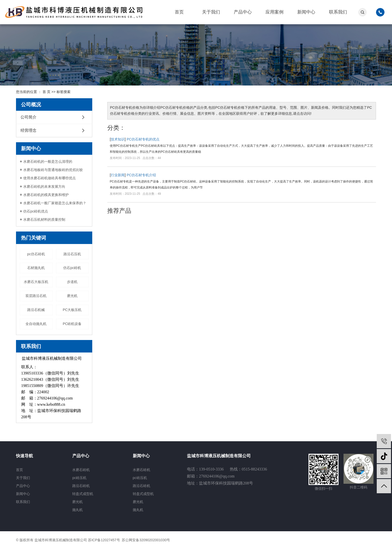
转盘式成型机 (83, 494)
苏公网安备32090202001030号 (146, 540)
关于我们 (211, 12)
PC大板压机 (72, 310)
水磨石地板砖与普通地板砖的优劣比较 (53, 170)
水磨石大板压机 (36, 282)
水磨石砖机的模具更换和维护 (46, 195)
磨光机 (72, 296)
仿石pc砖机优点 (36, 211)
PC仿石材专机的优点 (143, 139)
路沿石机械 (36, 310)
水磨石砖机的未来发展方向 (44, 186)
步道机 (72, 282)
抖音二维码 (358, 487)
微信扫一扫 (323, 488)
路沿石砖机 (81, 486)
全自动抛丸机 (36, 324)
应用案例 (274, 12)
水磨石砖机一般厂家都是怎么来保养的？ (55, 203)
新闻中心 (306, 12)
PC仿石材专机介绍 (141, 175)
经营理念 (28, 130)
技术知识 (118, 139)
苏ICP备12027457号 (104, 540)
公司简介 (28, 117)
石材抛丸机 (36, 268)
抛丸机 (77, 510)
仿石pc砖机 (72, 268)
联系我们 (338, 12)
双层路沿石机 (36, 296)
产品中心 (243, 12)
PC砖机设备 (72, 324)
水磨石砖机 (81, 470)
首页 (179, 12)
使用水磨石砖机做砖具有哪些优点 (49, 178)
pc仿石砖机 (36, 254)
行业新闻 (118, 175)
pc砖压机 (79, 478)
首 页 (46, 92)
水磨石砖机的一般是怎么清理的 (48, 161)
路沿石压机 (72, 254)
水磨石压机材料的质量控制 (44, 219)
